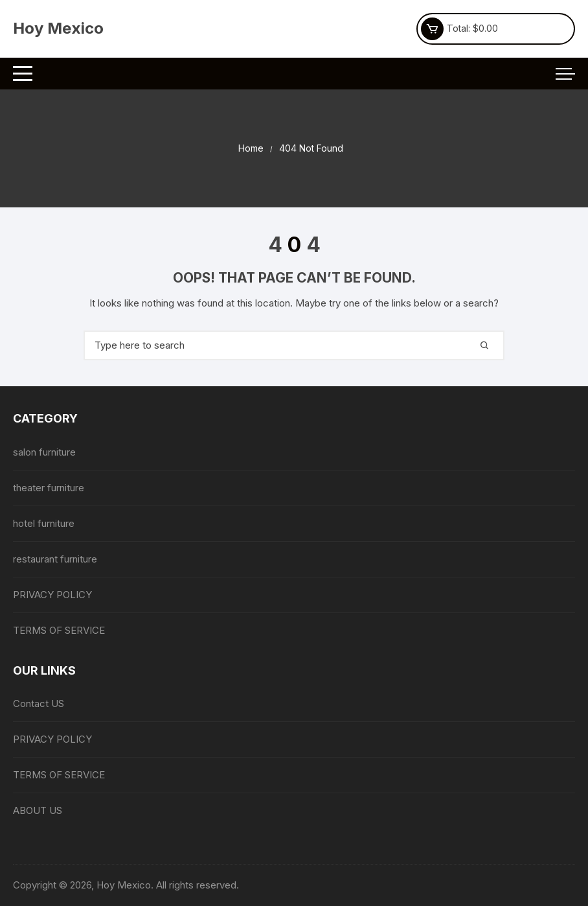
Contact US (39, 703)
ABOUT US (38, 810)
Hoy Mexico (58, 28)
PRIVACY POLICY (52, 595)
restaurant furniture (55, 559)
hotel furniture (44, 523)
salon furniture (44, 452)
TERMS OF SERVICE (59, 630)
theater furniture (49, 488)
